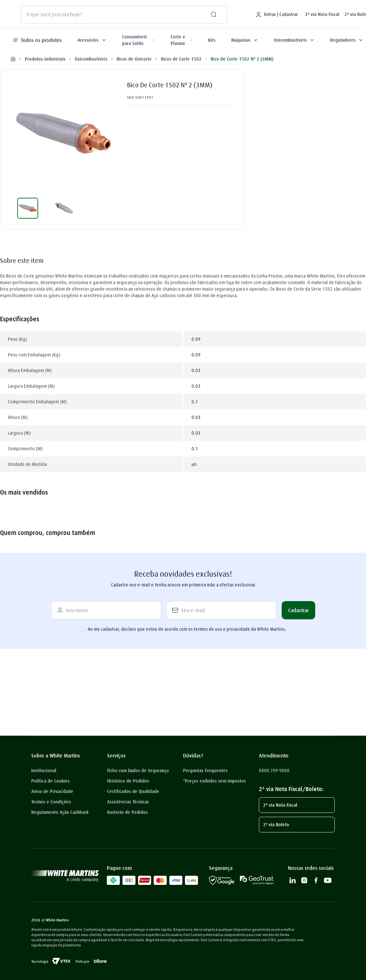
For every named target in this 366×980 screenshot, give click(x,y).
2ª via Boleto (276, 825)
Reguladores (347, 40)
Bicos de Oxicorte (134, 59)
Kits (212, 40)
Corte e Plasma (182, 40)
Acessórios (92, 40)
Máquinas (245, 40)
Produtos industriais (45, 59)
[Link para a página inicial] (13, 59)
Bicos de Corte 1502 (181, 59)
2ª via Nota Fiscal (322, 14)
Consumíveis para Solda (139, 40)
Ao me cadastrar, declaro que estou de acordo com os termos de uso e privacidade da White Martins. (187, 629)
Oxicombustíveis (294, 40)
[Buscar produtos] (211, 14)
